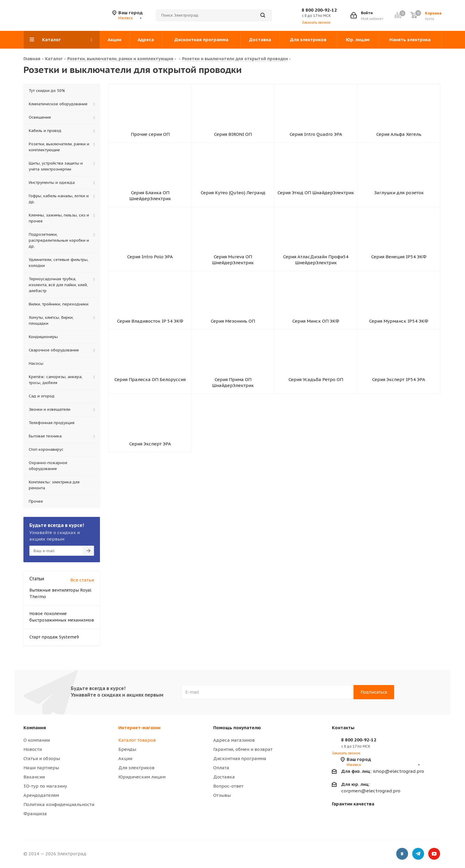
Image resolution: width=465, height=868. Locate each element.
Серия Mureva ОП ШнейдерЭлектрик (233, 279)
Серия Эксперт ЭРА (150, 486)
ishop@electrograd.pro (383, 771)
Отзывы (222, 795)
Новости (33, 749)
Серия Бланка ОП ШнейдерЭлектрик (150, 207)
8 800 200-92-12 (319, 10)
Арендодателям (41, 795)
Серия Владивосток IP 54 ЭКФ (150, 348)
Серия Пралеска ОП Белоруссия (150, 414)
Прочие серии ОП (150, 138)
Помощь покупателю (237, 728)
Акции (125, 758)
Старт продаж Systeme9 (54, 637)
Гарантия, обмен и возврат (243, 749)
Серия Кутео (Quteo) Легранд (233, 204)
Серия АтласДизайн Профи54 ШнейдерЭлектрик (316, 279)
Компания (35, 728)
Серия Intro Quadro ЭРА (316, 138)
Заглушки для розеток (399, 204)
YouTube (434, 855)
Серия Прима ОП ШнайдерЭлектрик (233, 417)
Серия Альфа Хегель (399, 138)
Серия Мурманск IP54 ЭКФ (399, 348)
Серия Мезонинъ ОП (233, 348)
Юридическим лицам (142, 777)
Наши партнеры (41, 768)
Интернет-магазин (139, 728)
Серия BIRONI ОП (233, 138)
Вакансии (34, 777)
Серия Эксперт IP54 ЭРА (399, 414)
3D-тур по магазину (45, 786)
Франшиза (35, 814)
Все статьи (82, 580)
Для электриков (136, 768)
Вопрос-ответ (228, 786)
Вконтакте (402, 855)
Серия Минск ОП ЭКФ (316, 348)
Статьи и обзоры (42, 758)
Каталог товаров (137, 740)
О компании (37, 740)
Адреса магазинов (234, 740)
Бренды (127, 749)
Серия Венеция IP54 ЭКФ (399, 276)
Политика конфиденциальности (59, 804)
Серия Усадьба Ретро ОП (316, 414)
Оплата (221, 768)
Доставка (224, 777)
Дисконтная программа (240, 758)
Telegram (418, 855)
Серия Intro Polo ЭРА (150, 276)
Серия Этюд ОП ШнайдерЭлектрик (316, 204)
